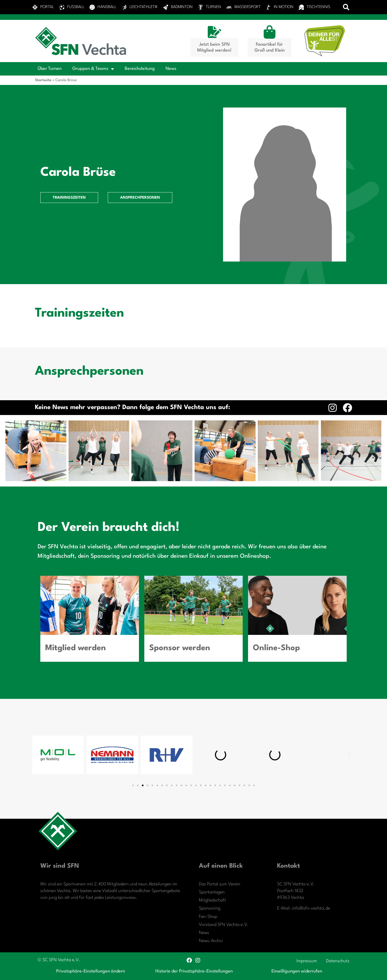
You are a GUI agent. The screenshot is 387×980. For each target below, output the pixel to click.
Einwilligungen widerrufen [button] (297, 971)
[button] (346, 7)
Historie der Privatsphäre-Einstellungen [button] (194, 971)
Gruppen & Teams (93, 69)
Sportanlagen (212, 892)
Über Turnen (50, 69)
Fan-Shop (208, 917)
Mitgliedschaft (212, 900)
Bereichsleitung (140, 69)
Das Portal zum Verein (220, 884)
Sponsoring (210, 908)
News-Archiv (211, 941)
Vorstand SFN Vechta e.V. (224, 925)
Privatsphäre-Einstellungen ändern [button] (91, 971)
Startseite (43, 80)
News (171, 69)
